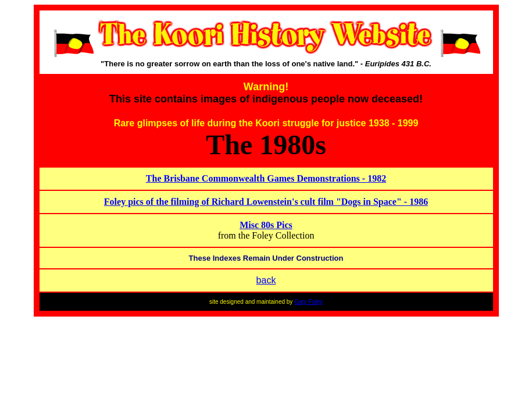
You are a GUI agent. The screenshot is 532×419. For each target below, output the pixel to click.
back (266, 280)
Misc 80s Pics (266, 225)
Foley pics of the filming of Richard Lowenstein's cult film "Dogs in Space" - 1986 (266, 202)
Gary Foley (308, 302)
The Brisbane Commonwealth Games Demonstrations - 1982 (266, 178)
